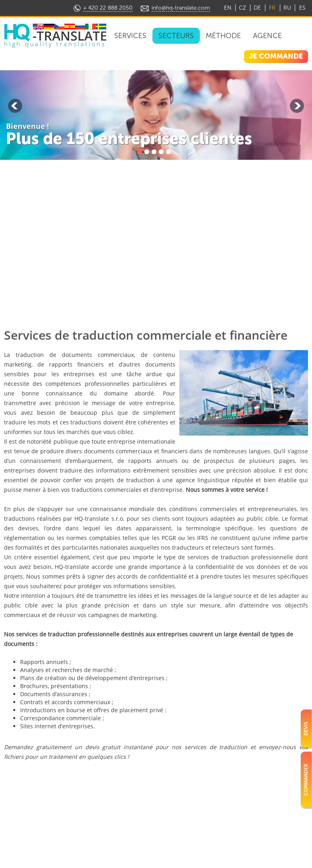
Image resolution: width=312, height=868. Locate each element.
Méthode (223, 36)
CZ (242, 8)
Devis (306, 728)
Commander (306, 780)
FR (272, 8)
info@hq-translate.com (181, 8)
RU (287, 8)
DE (257, 8)
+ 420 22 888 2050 (108, 8)
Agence (267, 36)
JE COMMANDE (276, 56)
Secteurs (176, 36)
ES (302, 8)
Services (130, 36)
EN (228, 8)
